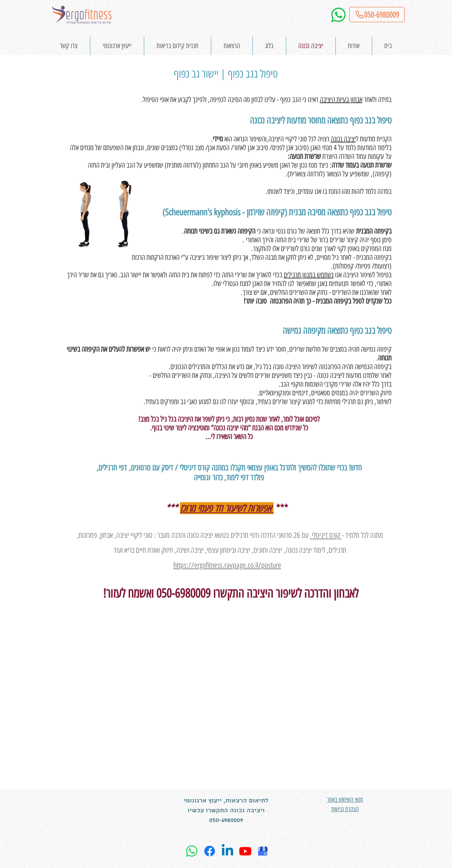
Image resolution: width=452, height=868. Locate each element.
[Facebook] (210, 851)
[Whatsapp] (192, 851)
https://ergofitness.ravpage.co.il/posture (227, 565)
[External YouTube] (226, 719)
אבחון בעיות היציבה (341, 99)
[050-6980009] (377, 15)
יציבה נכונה (343, 139)
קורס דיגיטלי (326, 535)
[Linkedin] (227, 851)
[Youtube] (245, 851)
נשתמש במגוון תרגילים (309, 275)
